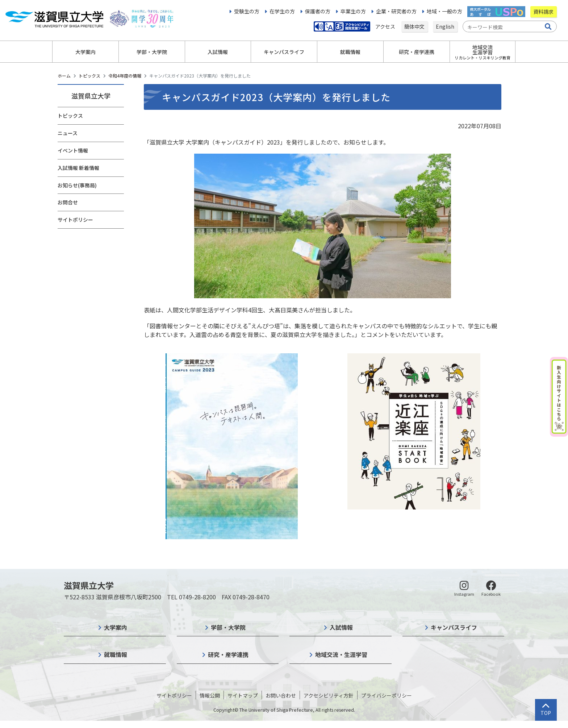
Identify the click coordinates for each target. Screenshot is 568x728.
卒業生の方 (353, 11)
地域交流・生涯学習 (341, 654)
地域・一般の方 (444, 11)
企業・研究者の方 (396, 11)
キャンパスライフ (454, 627)
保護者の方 (318, 11)
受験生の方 (247, 11)
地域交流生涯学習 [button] (483, 52)
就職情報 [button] (350, 52)
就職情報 (116, 654)
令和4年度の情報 (125, 76)
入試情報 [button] (218, 52)
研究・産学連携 (228, 654)
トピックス (89, 76)
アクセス (386, 26)
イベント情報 (73, 150)
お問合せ (68, 202)
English (445, 26)
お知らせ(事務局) (77, 185)
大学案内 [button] (85, 52)
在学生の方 (282, 11)
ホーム (64, 76)
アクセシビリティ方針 (329, 695)
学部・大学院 (228, 627)
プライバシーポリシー (387, 695)
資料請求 (543, 12)
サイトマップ (243, 695)
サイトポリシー (75, 220)
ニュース (68, 133)
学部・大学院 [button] (152, 52)
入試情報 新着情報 (78, 168)
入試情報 (341, 627)
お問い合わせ (281, 695)
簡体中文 (414, 26)
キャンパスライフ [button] (284, 52)
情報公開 (210, 695)
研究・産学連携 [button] (417, 52)
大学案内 (116, 627)
